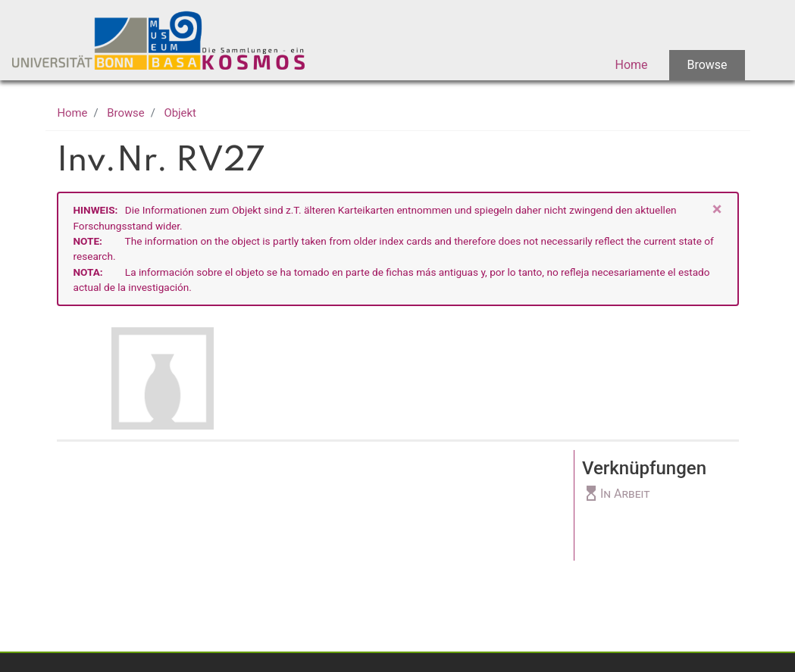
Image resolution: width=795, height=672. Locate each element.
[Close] (717, 209)
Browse (707, 65)
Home (631, 65)
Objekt (180, 113)
